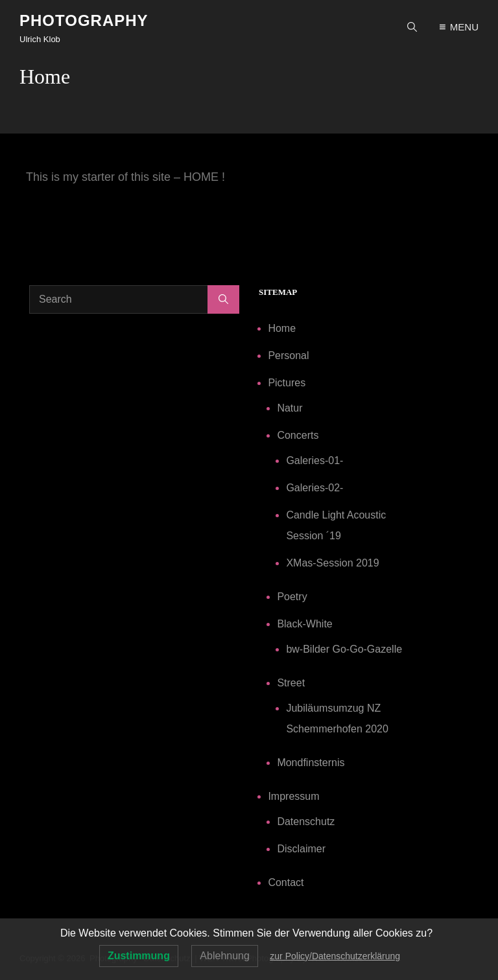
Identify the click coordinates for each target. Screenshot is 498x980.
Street (291, 683)
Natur (290, 408)
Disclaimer (301, 849)
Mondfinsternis (311, 763)
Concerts (298, 435)
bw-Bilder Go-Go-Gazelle (344, 649)
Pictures (287, 383)
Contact (286, 882)
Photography (84, 20)
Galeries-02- (314, 488)
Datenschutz (306, 822)
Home (282, 328)
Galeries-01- (314, 461)
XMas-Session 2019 (332, 563)
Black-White (304, 624)
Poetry (292, 597)
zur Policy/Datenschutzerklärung (335, 956)
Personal (288, 356)
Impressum (293, 796)
